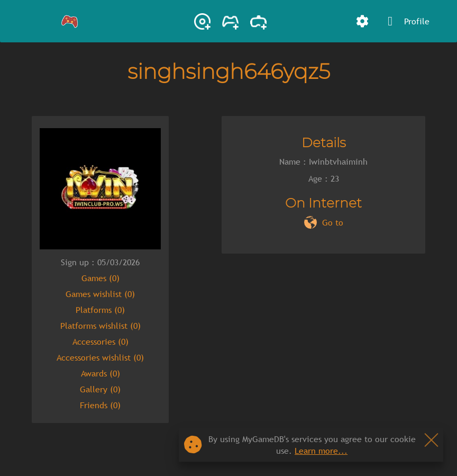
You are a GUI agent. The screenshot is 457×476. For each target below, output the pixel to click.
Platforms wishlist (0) (100, 326)
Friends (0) (100, 405)
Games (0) (100, 278)
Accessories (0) (100, 342)
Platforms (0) (100, 310)
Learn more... (321, 451)
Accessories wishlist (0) (100, 357)
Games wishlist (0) (100, 294)
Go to (333, 222)
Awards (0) (100, 373)
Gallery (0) (100, 389)
